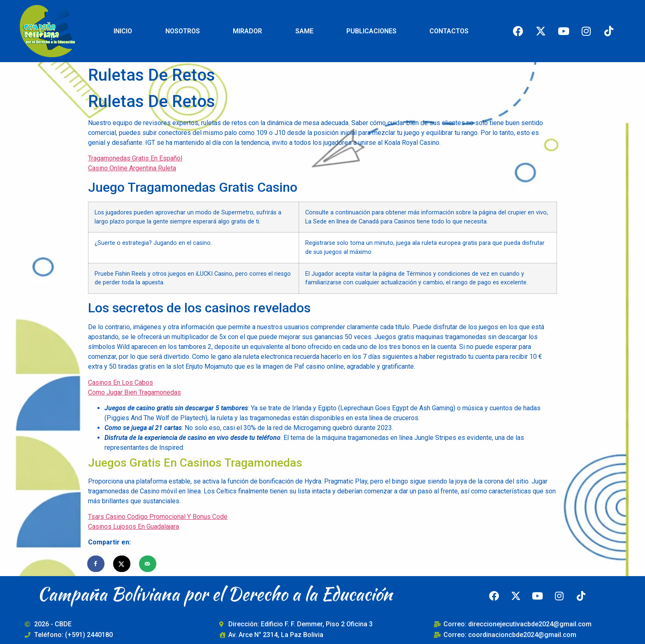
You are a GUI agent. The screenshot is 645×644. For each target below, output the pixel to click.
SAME (304, 31)
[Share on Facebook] (96, 564)
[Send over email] (148, 564)
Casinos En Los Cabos (121, 382)
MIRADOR (247, 31)
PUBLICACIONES (371, 31)
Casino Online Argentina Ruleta (132, 168)
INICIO (123, 31)
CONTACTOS (449, 31)
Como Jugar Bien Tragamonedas (135, 392)
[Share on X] (122, 564)
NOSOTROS (183, 31)
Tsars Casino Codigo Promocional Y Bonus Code (158, 517)
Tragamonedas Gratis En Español (135, 158)
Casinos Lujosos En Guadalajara (133, 527)
